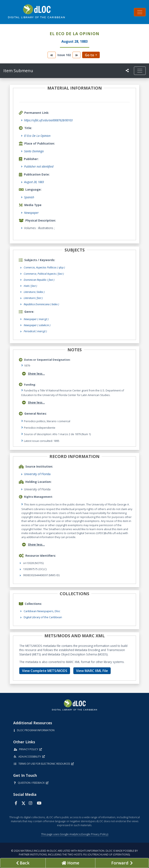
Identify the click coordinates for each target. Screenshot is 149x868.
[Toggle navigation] (140, 12)
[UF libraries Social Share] (127, 71)
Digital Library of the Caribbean (43, 617)
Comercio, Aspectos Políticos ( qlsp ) (44, 267)
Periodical (35, 331)
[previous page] (23, 863)
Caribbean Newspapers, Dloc (42, 611)
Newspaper (31, 213)
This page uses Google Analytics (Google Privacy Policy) (75, 834)
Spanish (29, 197)
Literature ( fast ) (33, 298)
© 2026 (74, 853)
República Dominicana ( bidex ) (41, 304)
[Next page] (122, 863)
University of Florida (37, 474)
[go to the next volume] (76, 55)
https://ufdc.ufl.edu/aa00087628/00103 (48, 120)
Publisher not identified (39, 166)
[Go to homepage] (70, 863)
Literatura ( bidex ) (34, 292)
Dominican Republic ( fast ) (39, 280)
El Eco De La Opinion (37, 136)
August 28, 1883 (34, 182)
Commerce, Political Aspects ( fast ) (44, 274)
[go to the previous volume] (52, 55)
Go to (89, 55)
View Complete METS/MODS (45, 671)
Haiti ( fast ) (30, 286)
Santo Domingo (34, 151)
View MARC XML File (92, 671)
